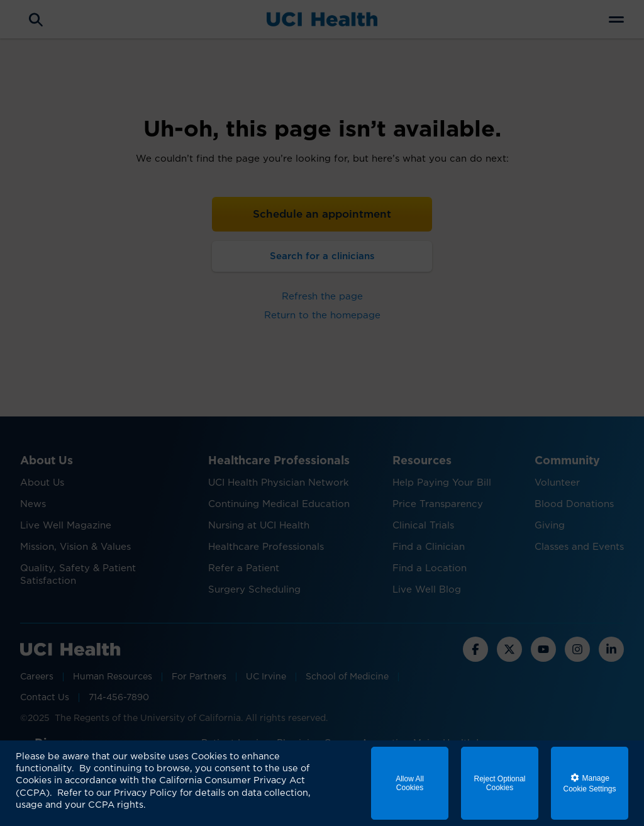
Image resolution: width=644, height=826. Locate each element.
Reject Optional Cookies (499, 783)
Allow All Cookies (410, 783)
